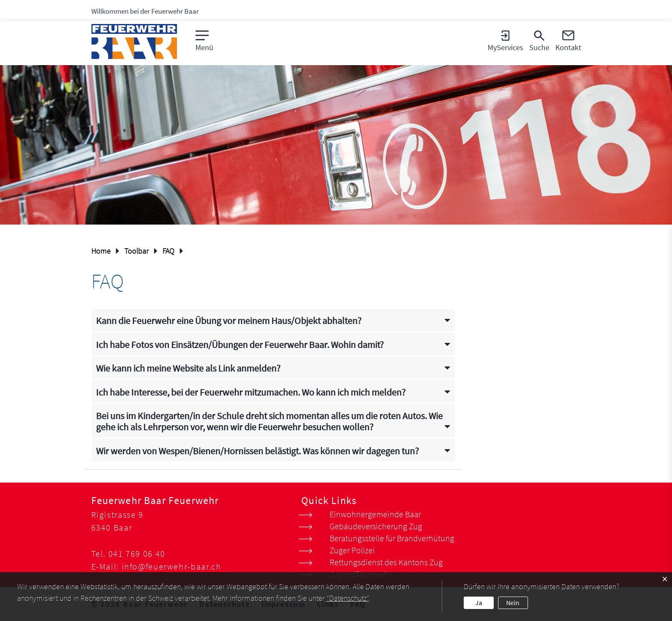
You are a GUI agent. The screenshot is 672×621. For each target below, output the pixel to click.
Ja (479, 603)
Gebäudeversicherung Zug (376, 526)
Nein (513, 603)
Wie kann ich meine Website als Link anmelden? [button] (188, 368)
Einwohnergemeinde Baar (375, 514)
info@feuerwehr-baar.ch (172, 566)
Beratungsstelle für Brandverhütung (392, 538)
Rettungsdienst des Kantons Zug (386, 562)
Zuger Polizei (352, 550)
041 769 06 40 (137, 553)
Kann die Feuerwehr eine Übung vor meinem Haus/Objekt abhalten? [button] (229, 321)
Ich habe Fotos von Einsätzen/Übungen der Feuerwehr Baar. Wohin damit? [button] (240, 345)
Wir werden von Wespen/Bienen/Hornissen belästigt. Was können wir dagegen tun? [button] (257, 451)
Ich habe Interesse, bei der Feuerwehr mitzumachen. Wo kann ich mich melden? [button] (251, 392)
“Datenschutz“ (348, 598)
